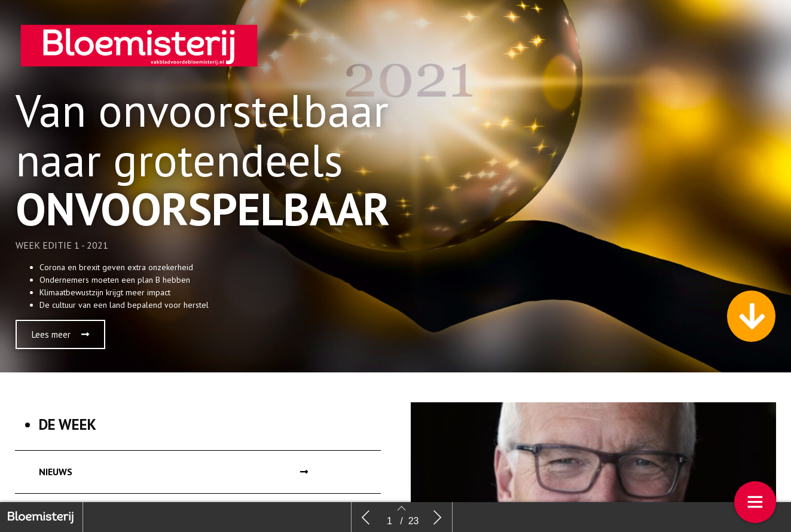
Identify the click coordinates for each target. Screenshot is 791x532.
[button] (60, 334)
